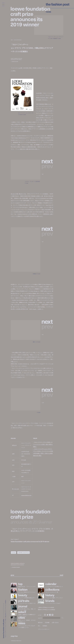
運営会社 (40, 623)
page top (14, 636)
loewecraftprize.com (26, 495)
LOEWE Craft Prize (23, 553)
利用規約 (45, 626)
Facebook (50, 615)
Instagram (45, 615)
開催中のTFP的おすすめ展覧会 (47, 610)
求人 (39, 626)
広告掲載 (47, 623)
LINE (52, 615)
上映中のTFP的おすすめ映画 (46, 608)
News (48, 12)
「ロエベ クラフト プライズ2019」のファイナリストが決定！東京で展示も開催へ (43, 444)
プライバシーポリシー (44, 629)
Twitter (48, 615)
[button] (48, 161)
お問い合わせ (55, 623)
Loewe (13, 553)
